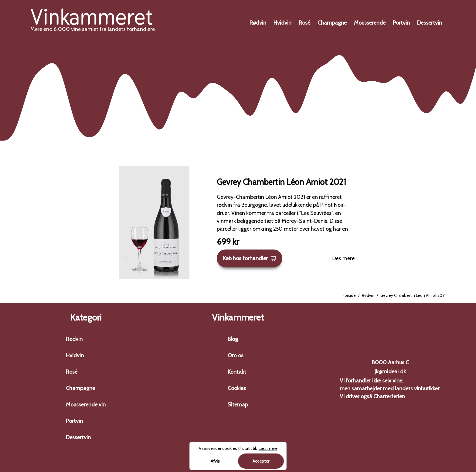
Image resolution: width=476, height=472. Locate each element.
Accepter (261, 461)
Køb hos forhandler (250, 258)
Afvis (215, 461)
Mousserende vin (86, 405)
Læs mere (343, 258)
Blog (233, 339)
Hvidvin (282, 23)
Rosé (304, 23)
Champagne (332, 23)
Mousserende (370, 23)
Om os (236, 355)
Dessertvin (430, 23)
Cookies (237, 388)
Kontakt (237, 372)
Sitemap (238, 405)
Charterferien (389, 396)
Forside (349, 295)
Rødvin (258, 23)
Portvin (401, 23)
